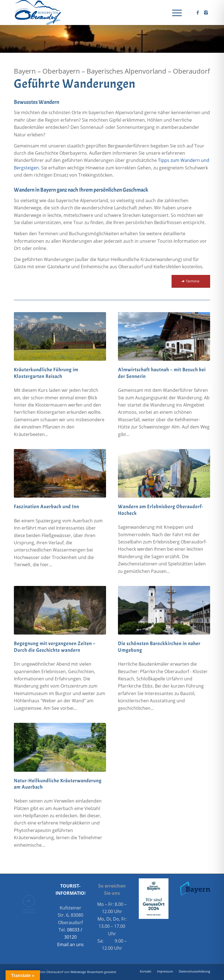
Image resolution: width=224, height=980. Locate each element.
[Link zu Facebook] (198, 12)
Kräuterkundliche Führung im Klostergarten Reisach (46, 373)
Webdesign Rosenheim (87, 972)
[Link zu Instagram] (206, 12)
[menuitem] (174, 12)
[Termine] (191, 281)
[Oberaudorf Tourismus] (37, 12)
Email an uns (71, 944)
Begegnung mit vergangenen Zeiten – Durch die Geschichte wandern (55, 647)
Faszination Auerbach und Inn (46, 507)
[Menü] (174, 12)
